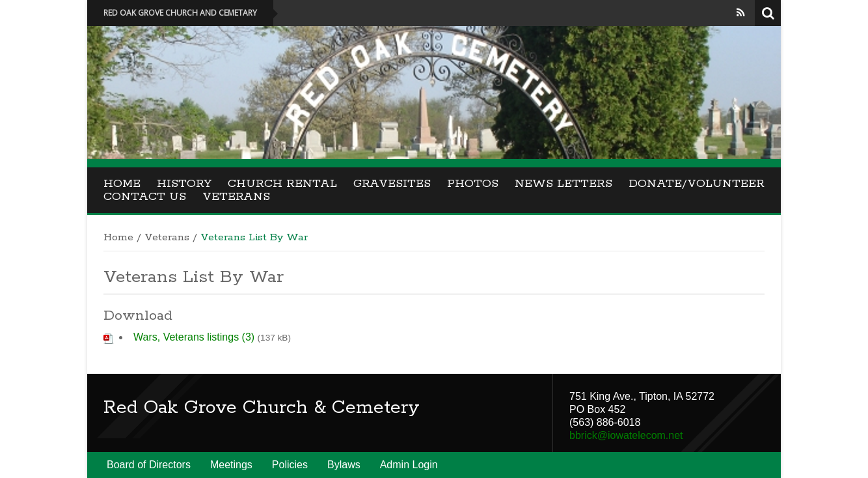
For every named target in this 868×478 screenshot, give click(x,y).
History (184, 184)
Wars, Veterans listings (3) (194, 337)
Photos (473, 184)
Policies (290, 465)
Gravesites (392, 184)
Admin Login (409, 465)
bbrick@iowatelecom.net (626, 435)
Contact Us (145, 197)
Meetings (231, 465)
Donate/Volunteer (697, 184)
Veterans (236, 197)
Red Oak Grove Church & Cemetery (262, 408)
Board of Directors (149, 465)
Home (122, 184)
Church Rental (282, 184)
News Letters (563, 184)
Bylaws (344, 465)
